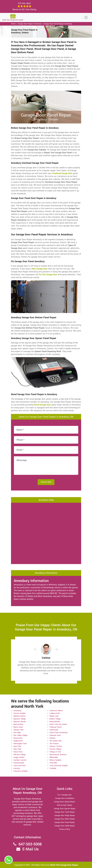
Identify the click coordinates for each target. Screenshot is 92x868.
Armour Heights (20, 713)
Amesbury (17, 711)
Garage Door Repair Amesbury (30, 24)
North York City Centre (58, 724)
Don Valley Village (20, 735)
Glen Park (17, 746)
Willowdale (54, 757)
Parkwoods (54, 730)
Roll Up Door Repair (65, 805)
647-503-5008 (30, 844)
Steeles (52, 738)
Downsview (18, 738)
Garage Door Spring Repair (65, 802)
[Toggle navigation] (86, 17)
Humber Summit (20, 760)
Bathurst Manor (20, 716)
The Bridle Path (55, 741)
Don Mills (17, 733)
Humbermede (19, 763)
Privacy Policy (65, 829)
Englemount (18, 741)
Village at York (55, 752)
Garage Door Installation (65, 798)
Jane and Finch (20, 766)
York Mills (53, 763)
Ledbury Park (55, 713)
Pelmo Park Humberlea (59, 733)
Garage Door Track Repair (65, 812)
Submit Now (46, 482)
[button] (38, 649)
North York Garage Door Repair (64, 865)
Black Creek (18, 727)
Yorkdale (53, 768)
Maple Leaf (54, 716)
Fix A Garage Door (65, 795)
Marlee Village (55, 719)
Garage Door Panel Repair (65, 822)
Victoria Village (55, 749)
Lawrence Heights (21, 771)
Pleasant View (55, 735)
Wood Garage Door (42, 405)
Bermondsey (18, 724)
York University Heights (59, 766)
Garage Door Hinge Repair (65, 815)
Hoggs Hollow (19, 757)
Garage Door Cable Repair (65, 826)
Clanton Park (18, 730)
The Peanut (54, 744)
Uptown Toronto (56, 746)
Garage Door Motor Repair (65, 819)
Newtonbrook (55, 722)
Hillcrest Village (20, 755)
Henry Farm (18, 752)
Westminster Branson (58, 755)
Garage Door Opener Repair (65, 809)
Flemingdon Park (20, 744)
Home (13, 24)
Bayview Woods (20, 722)
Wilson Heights (55, 760)
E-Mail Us (31, 849)
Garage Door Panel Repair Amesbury (58, 24)
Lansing (17, 768)
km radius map (46, 533)
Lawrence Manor (56, 711)
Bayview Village (20, 719)
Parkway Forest (56, 727)
